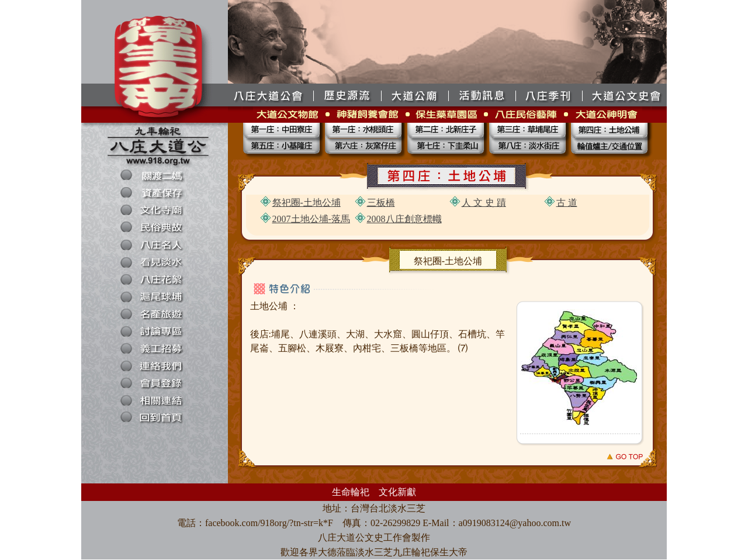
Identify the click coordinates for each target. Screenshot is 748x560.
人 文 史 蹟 (484, 203)
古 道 (567, 203)
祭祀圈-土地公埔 (307, 203)
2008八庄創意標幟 (404, 219)
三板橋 (381, 203)
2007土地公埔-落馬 (311, 219)
